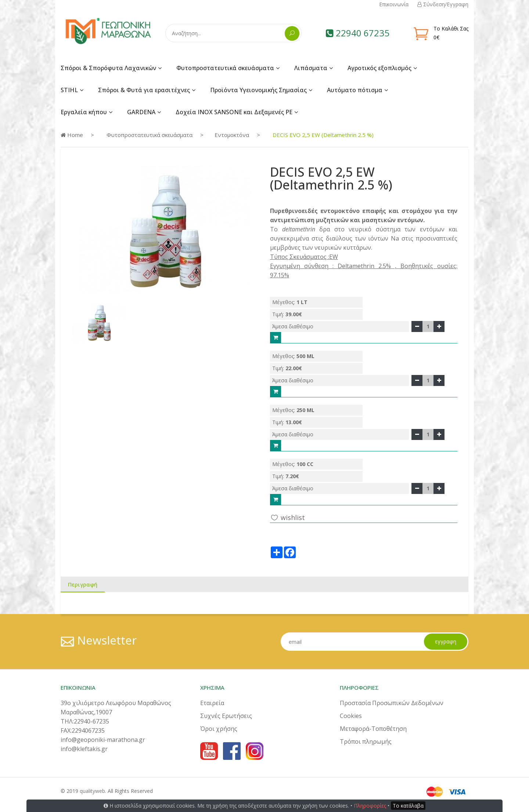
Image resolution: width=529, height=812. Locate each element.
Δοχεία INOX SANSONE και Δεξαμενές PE (234, 112)
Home (72, 135)
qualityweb (92, 791)
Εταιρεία (212, 703)
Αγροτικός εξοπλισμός (379, 68)
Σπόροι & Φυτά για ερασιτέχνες (144, 90)
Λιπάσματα (311, 68)
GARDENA (141, 112)
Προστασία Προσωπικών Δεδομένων (392, 703)
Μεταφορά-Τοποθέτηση (373, 729)
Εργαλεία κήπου (84, 112)
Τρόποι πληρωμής (366, 741)
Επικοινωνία (394, 4)
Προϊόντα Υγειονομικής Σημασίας (258, 90)
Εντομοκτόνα (232, 135)
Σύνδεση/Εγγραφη (443, 4)
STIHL (69, 90)
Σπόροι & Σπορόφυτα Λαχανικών (108, 68)
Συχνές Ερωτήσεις (226, 716)
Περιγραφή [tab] (83, 584)
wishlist (287, 517)
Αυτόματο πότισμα (355, 90)
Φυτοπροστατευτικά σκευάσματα (225, 68)
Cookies (351, 716)
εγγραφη (446, 641)
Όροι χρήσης (219, 729)
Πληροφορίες (370, 806)
